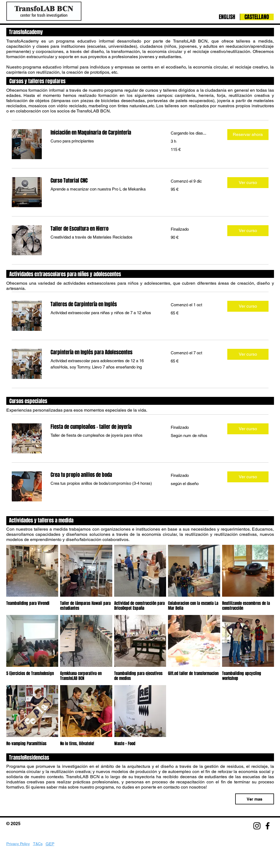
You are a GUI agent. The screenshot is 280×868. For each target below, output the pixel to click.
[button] (248, 135)
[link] (104, 133)
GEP (50, 844)
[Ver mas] (255, 799)
